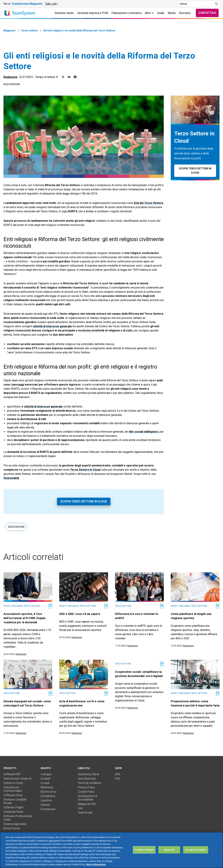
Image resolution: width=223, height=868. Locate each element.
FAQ (118, 779)
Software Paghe (13, 807)
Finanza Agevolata (15, 824)
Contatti (45, 779)
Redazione (10, 77)
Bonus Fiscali (11, 828)
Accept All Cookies (196, 850)
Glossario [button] (185, 13)
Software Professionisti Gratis (18, 818)
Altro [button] (149, 13)
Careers (45, 805)
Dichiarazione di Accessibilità (87, 798)
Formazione (48, 809)
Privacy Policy (86, 787)
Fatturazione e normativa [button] (126, 13)
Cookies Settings (144, 850)
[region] (111, 850)
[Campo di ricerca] (196, 4)
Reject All (169, 850)
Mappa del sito (87, 804)
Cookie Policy (86, 792)
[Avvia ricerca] (217, 4)
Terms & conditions (90, 783)
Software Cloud (13, 795)
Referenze (47, 787)
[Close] (217, 850)
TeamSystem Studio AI (18, 779)
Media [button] (172, 13)
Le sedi (45, 783)
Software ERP (12, 774)
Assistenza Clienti (88, 774)
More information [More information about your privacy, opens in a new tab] (96, 864)
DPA (118, 774)
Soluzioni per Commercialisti (13, 789)
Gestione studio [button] (64, 13)
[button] (51, 4)
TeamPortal (85, 813)
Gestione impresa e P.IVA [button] (93, 13)
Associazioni (12, 84)
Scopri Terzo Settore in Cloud (84, 501)
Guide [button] (161, 13)
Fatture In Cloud (13, 783)
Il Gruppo (46, 774)
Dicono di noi (49, 792)
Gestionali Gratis (13, 812)
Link (80, 808)
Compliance (48, 796)
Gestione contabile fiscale (15, 801)
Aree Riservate (87, 779)
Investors (46, 800)
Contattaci (207, 13)
